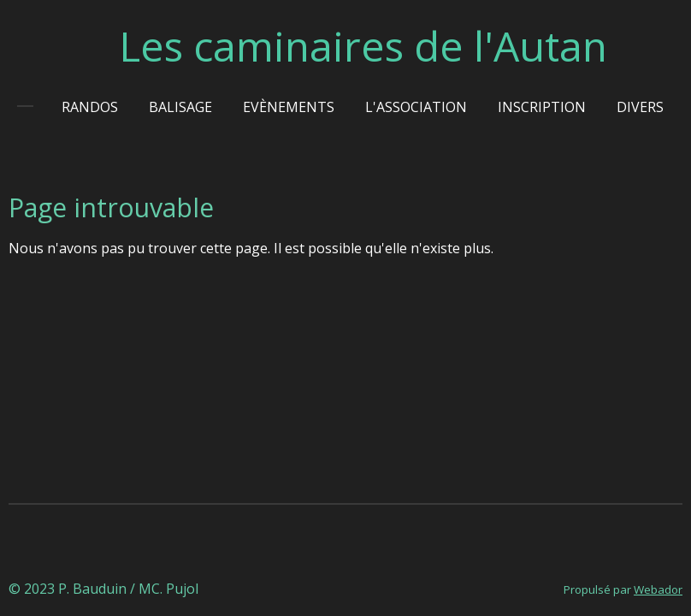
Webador (658, 589)
